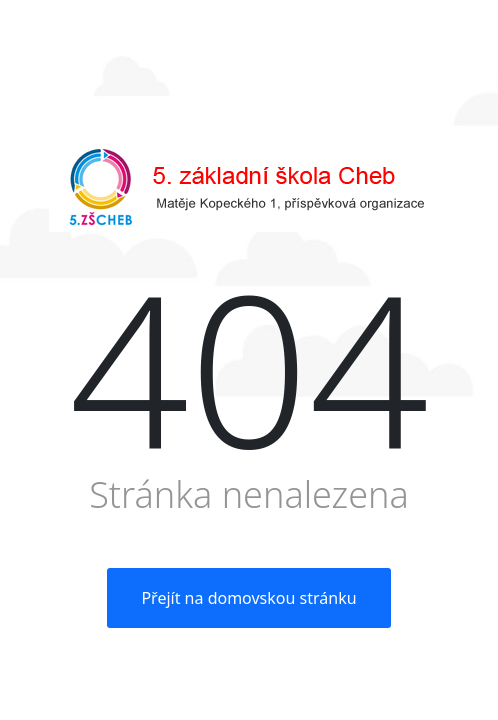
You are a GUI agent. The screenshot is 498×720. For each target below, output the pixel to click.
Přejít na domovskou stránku (248, 598)
